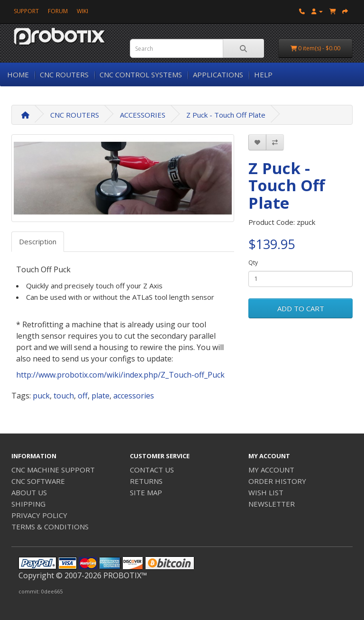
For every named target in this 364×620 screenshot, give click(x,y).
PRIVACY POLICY (39, 515)
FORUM (58, 11)
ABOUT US (29, 492)
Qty (253, 263)
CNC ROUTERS (64, 74)
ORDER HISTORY (277, 481)
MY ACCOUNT (271, 470)
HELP (263, 74)
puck (41, 396)
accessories (134, 396)
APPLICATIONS (218, 74)
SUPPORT (26, 11)
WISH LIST (266, 492)
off (83, 396)
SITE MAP (146, 492)
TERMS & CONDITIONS (50, 527)
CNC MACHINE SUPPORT (53, 470)
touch (64, 396)
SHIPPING (28, 504)
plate (100, 396)
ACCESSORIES (143, 115)
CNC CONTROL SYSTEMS (141, 74)
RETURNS (146, 481)
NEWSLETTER (272, 504)
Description (38, 241)
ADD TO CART (301, 308)
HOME (18, 74)
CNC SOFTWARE (38, 481)
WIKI (82, 11)
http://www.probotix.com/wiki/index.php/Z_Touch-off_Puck (120, 375)
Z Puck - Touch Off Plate (226, 115)
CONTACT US (152, 470)
